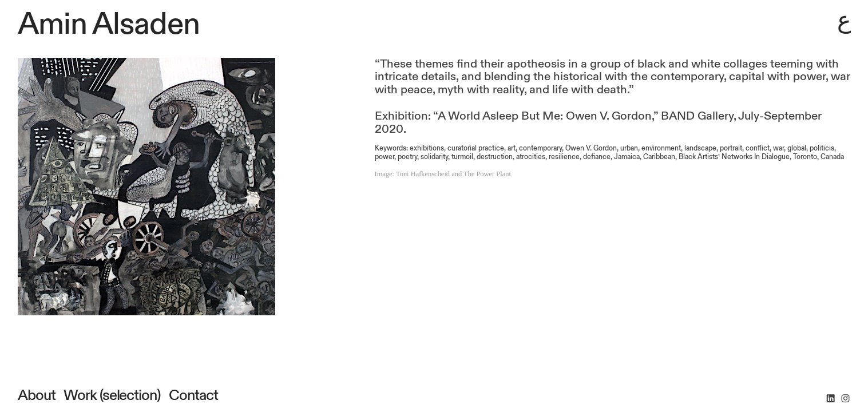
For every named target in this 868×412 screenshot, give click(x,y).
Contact (192, 395)
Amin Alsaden (109, 24)
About (37, 395)
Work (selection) (112, 395)
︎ (831, 399)
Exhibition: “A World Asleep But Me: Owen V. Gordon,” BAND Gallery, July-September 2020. (598, 123)
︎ (845, 399)
